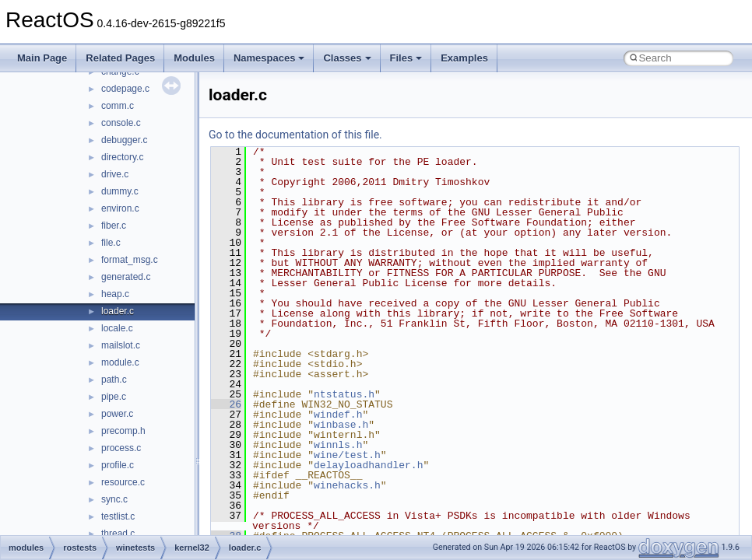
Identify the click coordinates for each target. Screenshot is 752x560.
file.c (111, 243)
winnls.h (338, 445)
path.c (114, 380)
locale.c (117, 328)
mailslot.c (121, 345)
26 (226, 404)
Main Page (42, 58)
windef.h (338, 415)
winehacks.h (347, 485)
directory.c (122, 157)
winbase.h (341, 425)
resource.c (123, 482)
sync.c (114, 499)
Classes (347, 58)
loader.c (118, 311)
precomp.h (123, 431)
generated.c (126, 277)
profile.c (118, 465)
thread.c (118, 534)
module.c (120, 362)
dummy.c (120, 191)
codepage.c (125, 89)
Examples (464, 58)
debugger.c (124, 140)
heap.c (115, 294)
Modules (194, 58)
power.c (117, 414)
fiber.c (114, 226)
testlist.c (118, 516)
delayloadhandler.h (368, 465)
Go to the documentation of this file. (295, 135)
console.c (121, 123)
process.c (121, 448)
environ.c (120, 208)
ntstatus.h (344, 394)
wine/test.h (347, 455)
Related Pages (120, 58)
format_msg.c (130, 260)
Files (406, 58)
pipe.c (114, 397)
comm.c (118, 106)
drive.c (115, 174)
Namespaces (269, 58)
